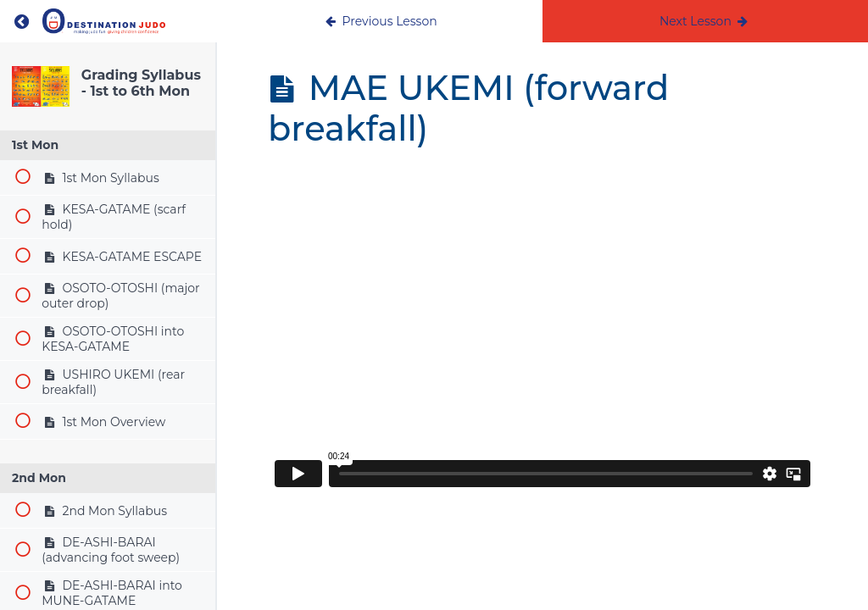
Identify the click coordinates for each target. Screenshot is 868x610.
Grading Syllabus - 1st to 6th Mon (141, 83)
